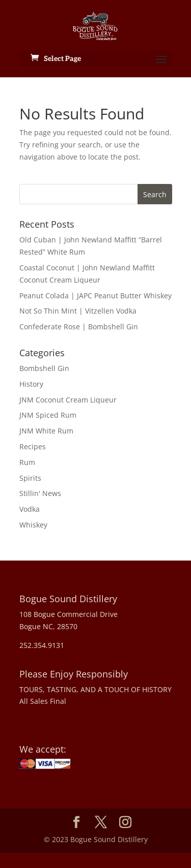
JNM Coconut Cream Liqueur (68, 400)
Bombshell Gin (44, 368)
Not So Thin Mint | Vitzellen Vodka (78, 311)
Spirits (30, 478)
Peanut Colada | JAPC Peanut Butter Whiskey (95, 296)
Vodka (30, 509)
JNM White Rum (46, 431)
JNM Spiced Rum (48, 415)
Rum (27, 462)
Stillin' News (40, 493)
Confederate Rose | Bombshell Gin (79, 327)
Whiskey (33, 525)
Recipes (33, 446)
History (31, 384)
